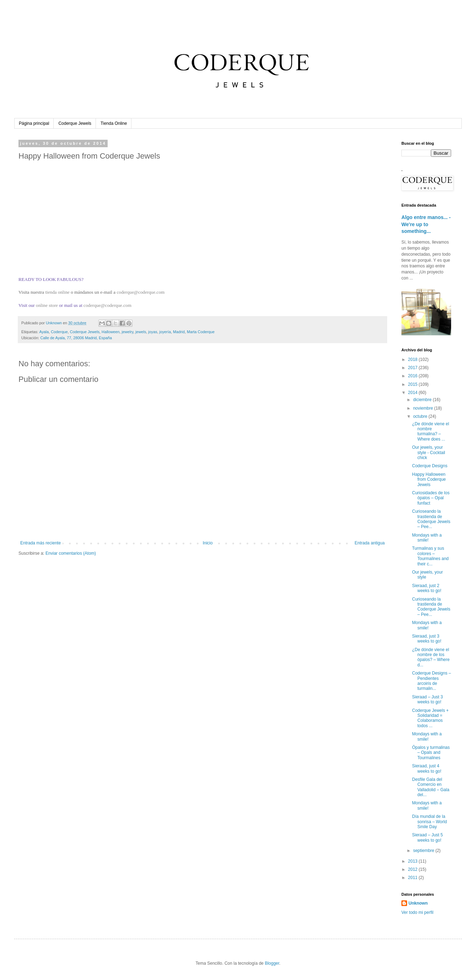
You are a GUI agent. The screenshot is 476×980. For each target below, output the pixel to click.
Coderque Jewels (75, 123)
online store (47, 305)
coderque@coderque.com (140, 292)
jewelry (128, 332)
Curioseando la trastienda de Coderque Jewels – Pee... (431, 519)
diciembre (423, 400)
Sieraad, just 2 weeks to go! (427, 588)
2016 (413, 376)
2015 (413, 384)
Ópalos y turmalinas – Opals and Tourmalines (431, 753)
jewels (141, 332)
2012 (413, 869)
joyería (165, 332)
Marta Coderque (201, 332)
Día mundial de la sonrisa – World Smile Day (429, 822)
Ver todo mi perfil (417, 912)
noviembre (424, 408)
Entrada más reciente (40, 543)
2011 (413, 878)
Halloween (110, 332)
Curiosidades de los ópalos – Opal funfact (431, 498)
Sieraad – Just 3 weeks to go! (428, 699)
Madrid (179, 332)
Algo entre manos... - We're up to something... (426, 224)
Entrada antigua (370, 543)
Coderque (59, 332)
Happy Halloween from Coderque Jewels (429, 480)
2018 (413, 359)
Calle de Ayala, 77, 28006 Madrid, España (76, 338)
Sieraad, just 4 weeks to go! (427, 768)
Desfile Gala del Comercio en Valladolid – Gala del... (431, 787)
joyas (153, 332)
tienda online (57, 292)
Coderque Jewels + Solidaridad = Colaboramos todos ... (430, 718)
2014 (413, 393)
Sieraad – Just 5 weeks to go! (428, 837)
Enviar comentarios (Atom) (71, 553)
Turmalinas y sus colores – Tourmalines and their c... (430, 556)
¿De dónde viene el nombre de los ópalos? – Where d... (431, 657)
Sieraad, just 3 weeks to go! (427, 639)
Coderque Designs (430, 466)
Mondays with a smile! (427, 538)
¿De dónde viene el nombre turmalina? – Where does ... (431, 432)
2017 (413, 368)
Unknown (418, 903)
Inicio (208, 543)
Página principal (34, 123)
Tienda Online (114, 123)
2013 (413, 861)
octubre (421, 416)
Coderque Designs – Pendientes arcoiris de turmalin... (431, 681)
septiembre (424, 851)
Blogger (272, 963)
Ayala (44, 332)
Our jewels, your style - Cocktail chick (429, 452)
